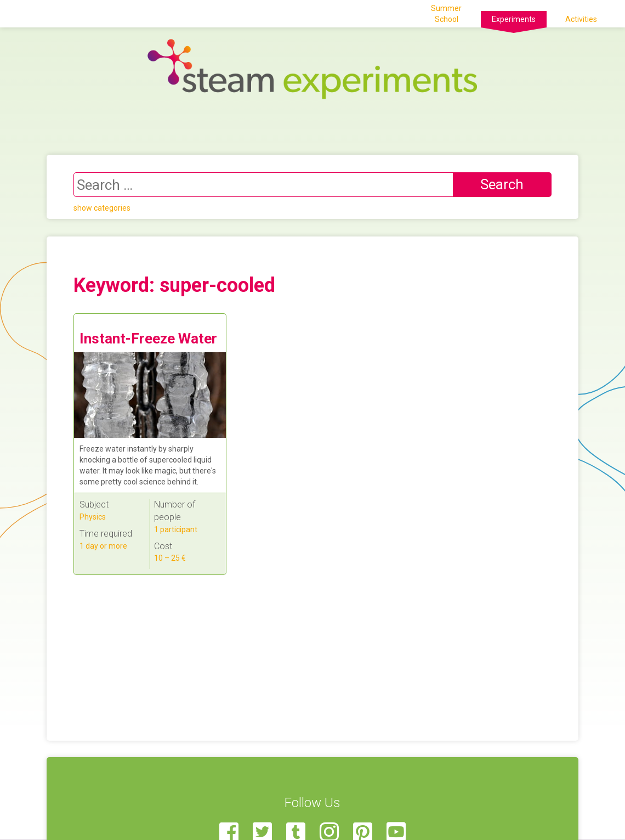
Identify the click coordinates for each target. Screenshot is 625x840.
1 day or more (103, 546)
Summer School (446, 14)
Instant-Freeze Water (148, 339)
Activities (581, 19)
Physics (93, 517)
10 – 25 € (170, 558)
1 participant (176, 529)
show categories (102, 208)
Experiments (514, 19)
